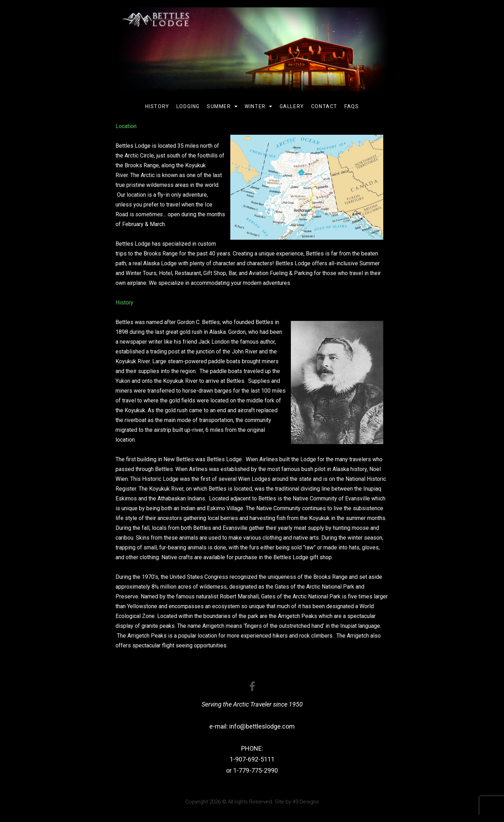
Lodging (188, 106)
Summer (222, 106)
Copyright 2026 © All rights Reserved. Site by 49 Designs (252, 802)
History (157, 106)
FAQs (352, 106)
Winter (258, 106)
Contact (324, 106)
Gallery (292, 106)
